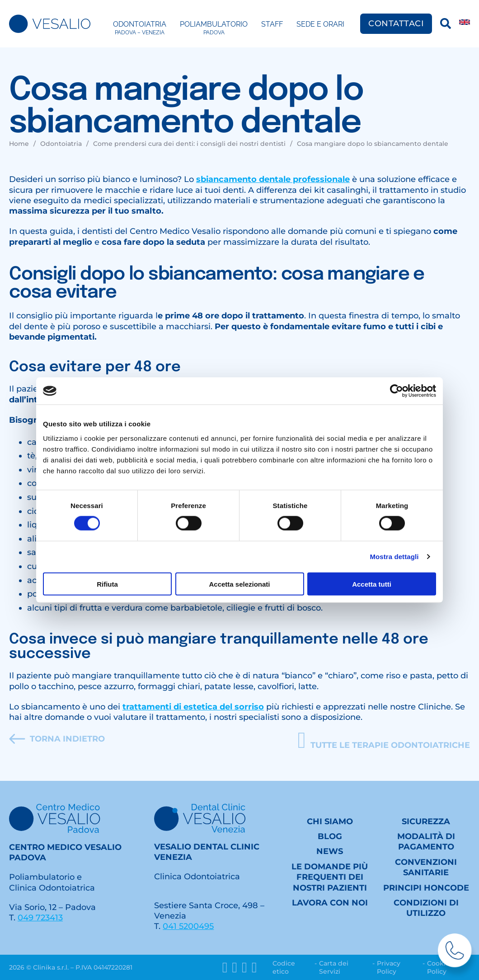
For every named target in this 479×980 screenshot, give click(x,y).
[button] (384, 741)
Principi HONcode (426, 888)
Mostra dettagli (394, 557)
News (330, 851)
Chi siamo (330, 821)
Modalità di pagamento (426, 842)
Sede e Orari (320, 24)
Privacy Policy (389, 967)
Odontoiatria (140, 28)
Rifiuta (107, 584)
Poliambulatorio (214, 28)
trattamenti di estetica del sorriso (193, 707)
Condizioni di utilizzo (426, 908)
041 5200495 (188, 926)
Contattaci (396, 23)
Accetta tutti (372, 584)
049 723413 (40, 918)
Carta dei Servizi (334, 967)
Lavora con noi (330, 903)
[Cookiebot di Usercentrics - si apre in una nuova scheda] (397, 391)
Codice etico (284, 967)
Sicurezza (426, 821)
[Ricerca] (446, 23)
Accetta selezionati (239, 584)
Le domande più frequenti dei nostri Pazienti (330, 877)
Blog (330, 836)
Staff (272, 24)
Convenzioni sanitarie (426, 867)
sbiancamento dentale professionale (273, 179)
